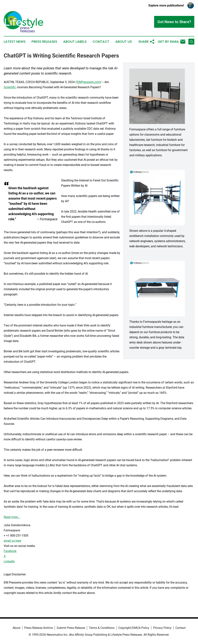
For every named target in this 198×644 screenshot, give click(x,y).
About (16, 628)
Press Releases (44, 42)
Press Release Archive (39, 628)
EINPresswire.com (88, 82)
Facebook (10, 551)
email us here (12, 541)
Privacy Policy (162, 628)
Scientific (10, 87)
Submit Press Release (71, 628)
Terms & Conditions (102, 628)
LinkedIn (9, 561)
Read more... (12, 517)
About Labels (75, 42)
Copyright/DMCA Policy (134, 628)
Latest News (15, 42)
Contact (101, 42)
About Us (124, 42)
